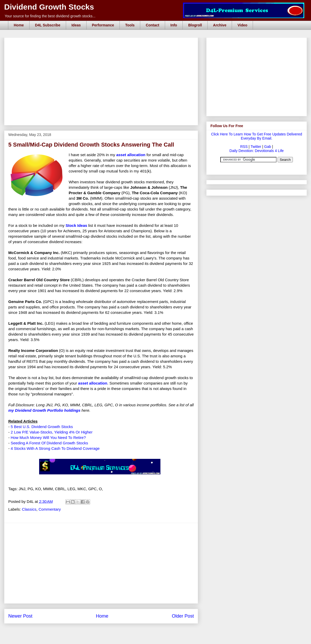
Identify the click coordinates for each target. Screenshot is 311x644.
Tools (130, 25)
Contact (152, 25)
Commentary (50, 509)
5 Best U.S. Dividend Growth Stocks (42, 427)
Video (242, 25)
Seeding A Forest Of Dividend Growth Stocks (49, 443)
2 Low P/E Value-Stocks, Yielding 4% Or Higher (52, 432)
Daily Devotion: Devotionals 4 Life (256, 151)
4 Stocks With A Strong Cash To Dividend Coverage (55, 448)
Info (174, 25)
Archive (220, 25)
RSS (244, 147)
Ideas (76, 25)
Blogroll (195, 25)
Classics (29, 509)
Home (19, 25)
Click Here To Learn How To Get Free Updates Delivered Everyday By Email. (256, 136)
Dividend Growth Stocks (49, 7)
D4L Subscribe (48, 25)
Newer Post (20, 616)
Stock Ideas (76, 225)
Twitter (256, 147)
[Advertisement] (103, 44)
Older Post (183, 616)
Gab (267, 147)
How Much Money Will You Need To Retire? (48, 437)
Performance (103, 25)
